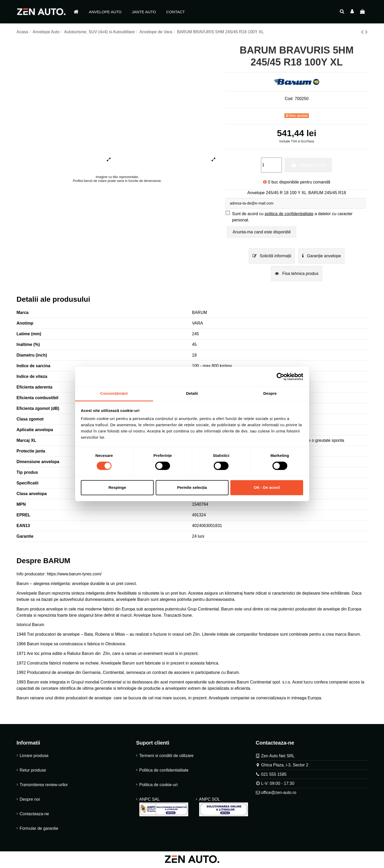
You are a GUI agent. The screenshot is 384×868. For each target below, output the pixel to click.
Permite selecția (192, 487)
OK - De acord (267, 487)
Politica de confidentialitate (164, 771)
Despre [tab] (270, 393)
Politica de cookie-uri (159, 786)
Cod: (289, 99)
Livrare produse (34, 757)
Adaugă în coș (308, 165)
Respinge (117, 487)
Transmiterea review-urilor (44, 786)
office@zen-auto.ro (279, 794)
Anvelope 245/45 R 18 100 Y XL (277, 193)
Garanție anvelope (321, 257)
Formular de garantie (39, 829)
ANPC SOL (224, 808)
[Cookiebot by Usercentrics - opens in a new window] (280, 377)
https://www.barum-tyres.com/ (74, 575)
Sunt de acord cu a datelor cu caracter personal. (292, 218)
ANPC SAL (164, 808)
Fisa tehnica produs (297, 275)
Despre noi (30, 800)
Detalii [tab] (192, 393)
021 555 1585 (274, 775)
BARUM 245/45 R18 (327, 193)
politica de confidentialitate (289, 215)
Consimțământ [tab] (114, 393)
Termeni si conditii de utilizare (167, 757)
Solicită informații (272, 257)
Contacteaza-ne (34, 815)
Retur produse (33, 771)
